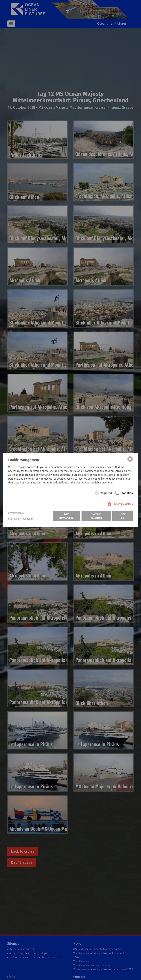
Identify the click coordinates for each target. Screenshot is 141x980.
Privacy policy (16, 513)
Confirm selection (96, 516)
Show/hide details (123, 504)
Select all (123, 516)
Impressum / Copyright (21, 519)
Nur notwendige (66, 516)
